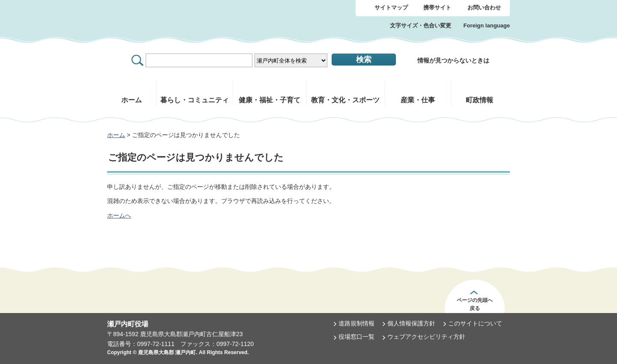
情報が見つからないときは (453, 60)
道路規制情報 (356, 323)
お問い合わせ (484, 7)
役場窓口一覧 (356, 337)
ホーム (116, 135)
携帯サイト (437, 7)
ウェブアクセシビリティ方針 (426, 337)
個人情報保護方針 (411, 323)
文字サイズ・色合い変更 (421, 25)
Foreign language (487, 25)
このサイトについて (475, 323)
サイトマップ (391, 7)
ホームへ (119, 215)
